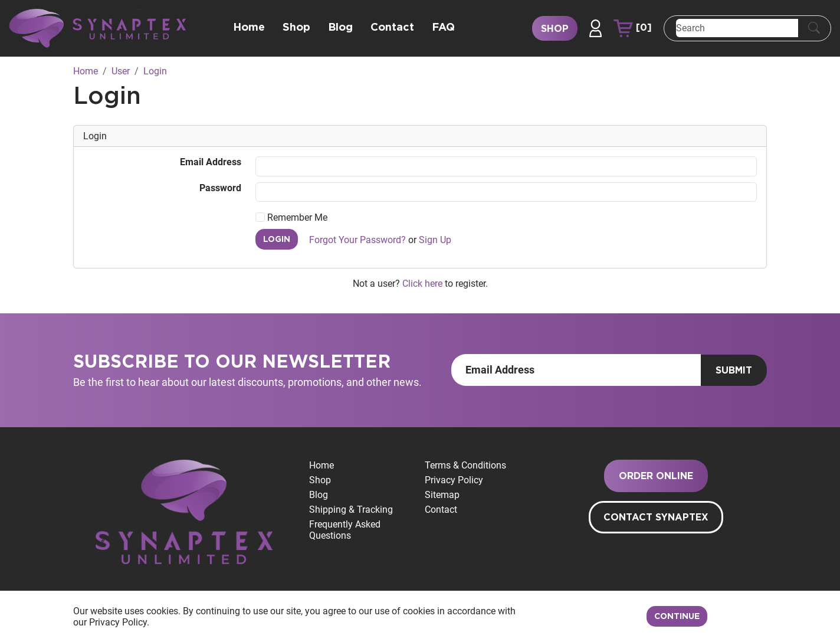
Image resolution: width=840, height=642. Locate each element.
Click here (422, 284)
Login (277, 240)
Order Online (656, 476)
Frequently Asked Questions (345, 530)
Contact (392, 28)
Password (220, 188)
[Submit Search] (814, 28)
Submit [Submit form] (734, 371)
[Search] (737, 28)
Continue (677, 617)
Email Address (211, 162)
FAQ (443, 28)
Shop (296, 28)
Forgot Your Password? (357, 240)
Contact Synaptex (656, 517)
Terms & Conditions (465, 465)
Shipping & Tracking (351, 510)
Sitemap (442, 495)
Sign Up (435, 240)
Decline (741, 617)
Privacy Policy (454, 480)
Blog (340, 28)
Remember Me (291, 217)
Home (249, 28)
